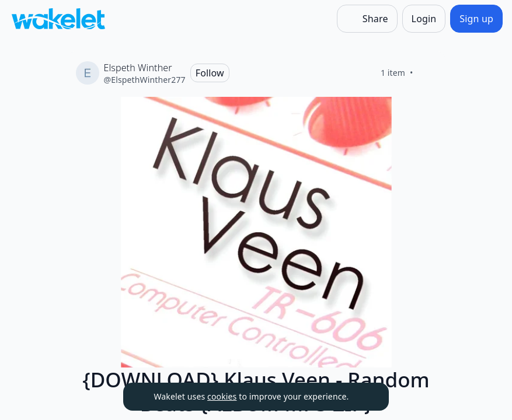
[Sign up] (476, 19)
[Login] (424, 19)
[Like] (427, 73)
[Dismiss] (365, 397)
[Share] (367, 19)
